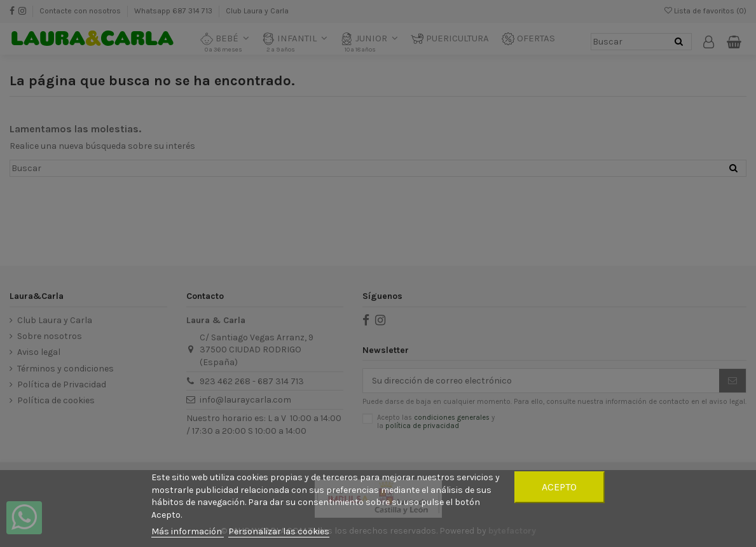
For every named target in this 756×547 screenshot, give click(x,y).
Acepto (559, 487)
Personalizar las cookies (279, 531)
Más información (188, 531)
